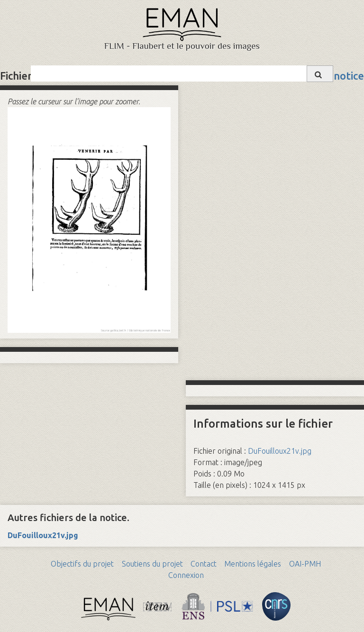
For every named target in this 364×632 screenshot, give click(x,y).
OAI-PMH (305, 564)
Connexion (186, 575)
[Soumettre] (320, 74)
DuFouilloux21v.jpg (280, 451)
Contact (204, 564)
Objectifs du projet (82, 564)
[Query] (182, 73)
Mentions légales (253, 564)
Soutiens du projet (152, 564)
